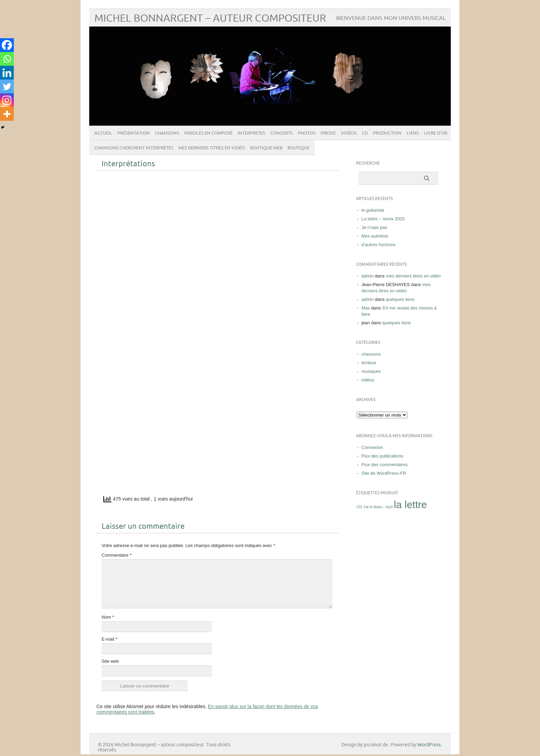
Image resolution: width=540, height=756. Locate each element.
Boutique (299, 148)
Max (366, 308)
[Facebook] (7, 45)
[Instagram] (7, 100)
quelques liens (400, 299)
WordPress (429, 745)
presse (328, 133)
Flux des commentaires (385, 465)
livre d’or (436, 133)
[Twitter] (7, 86)
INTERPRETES (251, 133)
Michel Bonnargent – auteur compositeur (210, 18)
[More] (7, 114)
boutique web (266, 148)
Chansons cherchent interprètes (134, 148)
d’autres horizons (379, 245)
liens (413, 133)
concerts (282, 133)
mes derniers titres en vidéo (212, 148)
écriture (369, 363)
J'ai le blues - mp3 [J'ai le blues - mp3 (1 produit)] (378, 507)
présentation (134, 133)
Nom (108, 617)
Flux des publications (382, 456)
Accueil (103, 133)
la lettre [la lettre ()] (411, 505)
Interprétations (128, 164)
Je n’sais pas (375, 227)
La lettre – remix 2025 (383, 219)
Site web (110, 661)
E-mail (110, 639)
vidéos (349, 133)
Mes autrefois (375, 236)
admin (368, 276)
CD (365, 133)
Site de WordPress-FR (384, 473)
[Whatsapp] (7, 59)
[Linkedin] (7, 73)
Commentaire (117, 555)
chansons (167, 133)
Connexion (372, 447)
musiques (371, 371)
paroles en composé (208, 133)
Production (387, 133)
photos (307, 133)
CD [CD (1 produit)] (359, 507)
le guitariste (373, 210)
